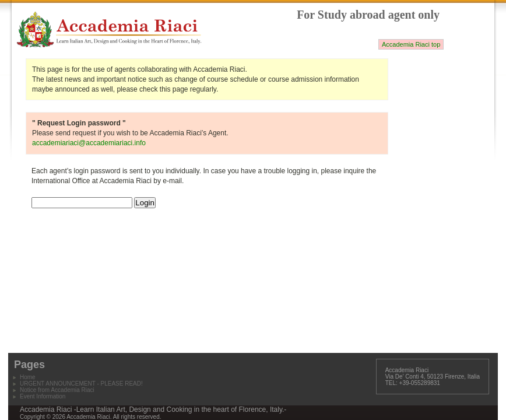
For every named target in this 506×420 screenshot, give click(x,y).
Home (28, 377)
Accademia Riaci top (411, 44)
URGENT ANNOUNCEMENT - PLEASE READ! (81, 384)
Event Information (43, 396)
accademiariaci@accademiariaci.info (89, 143)
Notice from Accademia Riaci (57, 390)
